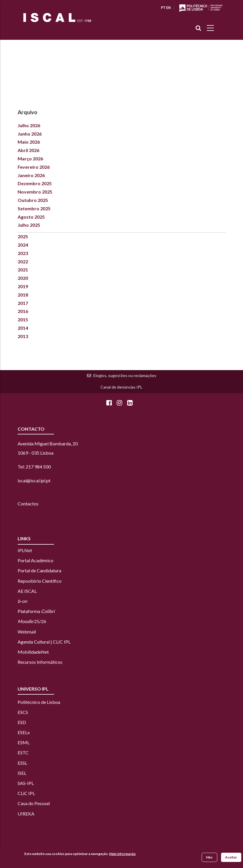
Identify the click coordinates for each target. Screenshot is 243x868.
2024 (23, 245)
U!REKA (26, 814)
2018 (23, 295)
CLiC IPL (27, 793)
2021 (23, 270)
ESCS (23, 712)
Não (209, 857)
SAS (22, 783)
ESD (22, 722)
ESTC (23, 752)
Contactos (28, 504)
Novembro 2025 (35, 192)
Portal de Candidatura (39, 570)
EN (168, 8)
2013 (23, 336)
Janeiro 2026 (31, 175)
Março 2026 (30, 159)
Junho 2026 (30, 134)
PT (163, 8)
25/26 (32, 621)
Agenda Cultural (34, 642)
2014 (23, 328)
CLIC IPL (62, 642)
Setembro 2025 (34, 208)
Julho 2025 (29, 225)
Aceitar (231, 857)
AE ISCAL (27, 591)
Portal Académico (36, 560)
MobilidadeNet (33, 652)
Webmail (27, 632)
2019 (23, 286)
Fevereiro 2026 (34, 167)
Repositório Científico (40, 581)
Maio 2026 (29, 142)
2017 (23, 303)
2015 (23, 319)
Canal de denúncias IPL (121, 387)
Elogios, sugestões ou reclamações (125, 375)
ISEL (22, 773)
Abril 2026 (28, 150)
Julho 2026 (29, 125)
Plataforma (36, 611)
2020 (23, 278)
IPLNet (25, 550)
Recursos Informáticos (40, 662)
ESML (24, 742)
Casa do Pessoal (34, 803)
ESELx (24, 732)
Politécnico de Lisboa (39, 702)
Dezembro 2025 (35, 183)
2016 (23, 311)
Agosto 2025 (31, 217)
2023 (23, 253)
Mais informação (123, 854)
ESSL (22, 763)
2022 (23, 261)
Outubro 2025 (33, 200)
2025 (23, 236)
